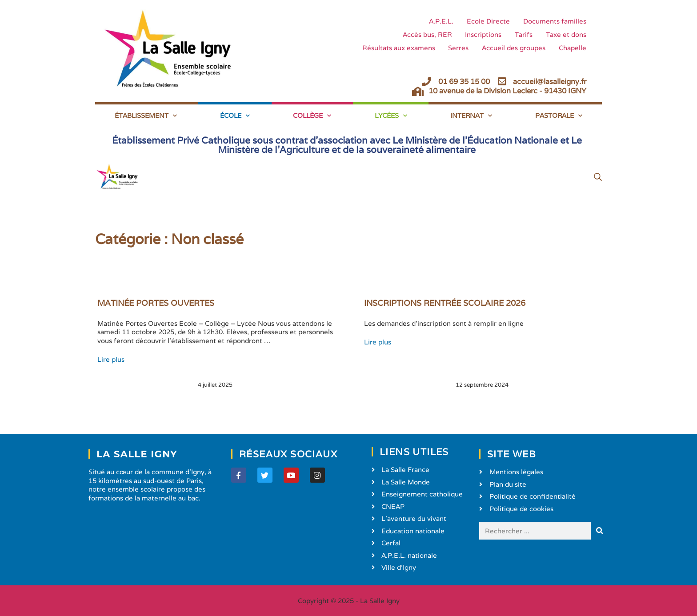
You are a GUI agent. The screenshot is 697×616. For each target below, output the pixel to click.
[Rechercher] (600, 531)
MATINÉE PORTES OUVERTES (156, 303)
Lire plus (111, 359)
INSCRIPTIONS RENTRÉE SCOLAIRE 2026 (445, 303)
